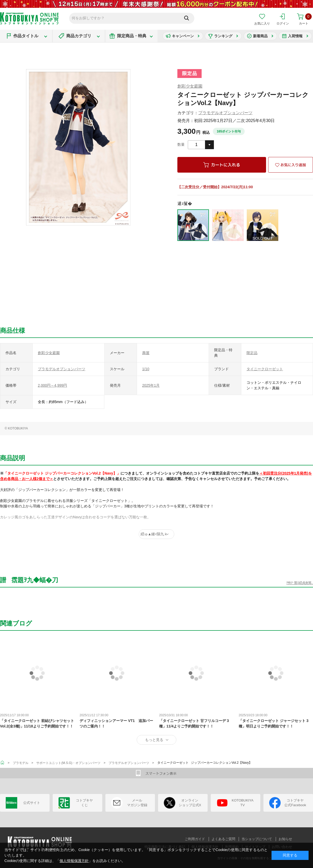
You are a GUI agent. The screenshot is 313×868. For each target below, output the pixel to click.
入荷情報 (295, 36)
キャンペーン (183, 36)
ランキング (223, 36)
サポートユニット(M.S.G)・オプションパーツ (68, 763)
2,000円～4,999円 (52, 385)
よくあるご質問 (223, 839)
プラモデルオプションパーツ (225, 113)
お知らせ (285, 839)
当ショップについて (257, 839)
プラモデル (21, 763)
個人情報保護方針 (74, 861)
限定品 (252, 353)
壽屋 (146, 353)
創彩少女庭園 (190, 86)
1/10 (146, 369)
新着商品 (260, 36)
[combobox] (201, 145)
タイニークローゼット (265, 369)
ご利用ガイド (195, 839)
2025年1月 (151, 385)
